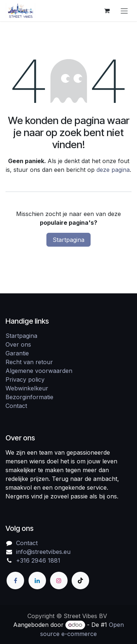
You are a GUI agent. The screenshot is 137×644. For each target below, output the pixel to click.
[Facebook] (15, 581)
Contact (16, 406)
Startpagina (68, 240)
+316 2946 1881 (38, 560)
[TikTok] (80, 581)
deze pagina (113, 170)
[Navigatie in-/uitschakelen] (124, 11)
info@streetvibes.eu (43, 552)
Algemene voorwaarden (39, 371)
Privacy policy (25, 379)
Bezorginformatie (29, 397)
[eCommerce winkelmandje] (107, 11)
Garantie (17, 353)
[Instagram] (59, 581)
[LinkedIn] (37, 581)
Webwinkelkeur (27, 388)
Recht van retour (29, 362)
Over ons (18, 344)
